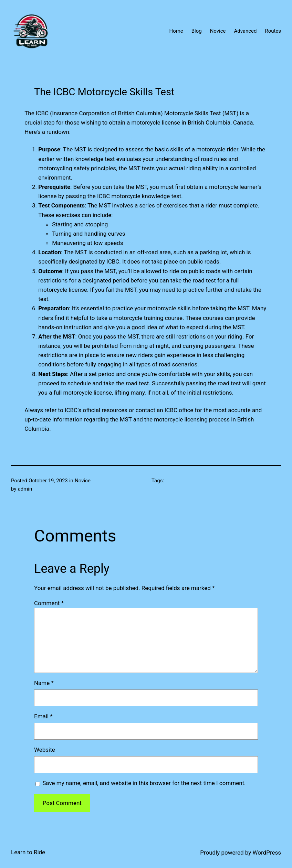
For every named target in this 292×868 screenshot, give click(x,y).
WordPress (267, 853)
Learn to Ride (28, 852)
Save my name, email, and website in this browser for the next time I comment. (144, 783)
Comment (49, 603)
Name (44, 683)
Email (43, 716)
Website (45, 750)
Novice (83, 481)
